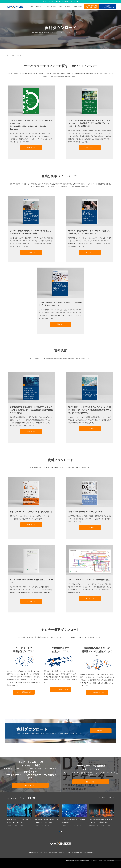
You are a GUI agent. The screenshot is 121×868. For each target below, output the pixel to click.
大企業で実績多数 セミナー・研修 (92, 7)
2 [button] (62, 832)
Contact (68, 852)
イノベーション (19, 825)
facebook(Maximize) (77, 852)
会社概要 (68, 7)
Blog (41, 852)
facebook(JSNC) (88, 852)
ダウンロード (31, 148)
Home (31, 7)
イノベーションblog (50, 7)
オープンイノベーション (76, 825)
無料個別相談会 (53, 852)
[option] (62, 815)
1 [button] (60, 832)
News (61, 7)
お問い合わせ (79, 7)
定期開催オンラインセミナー (108, 7)
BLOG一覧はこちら (105, 797)
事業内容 (39, 7)
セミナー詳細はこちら (24, 692)
